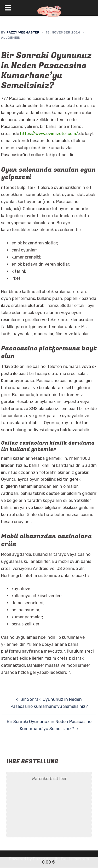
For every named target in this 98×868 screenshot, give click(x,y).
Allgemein (11, 38)
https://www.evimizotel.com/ (49, 134)
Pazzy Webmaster (23, 32)
